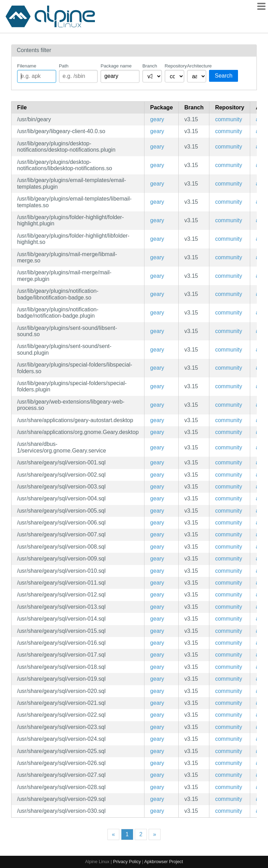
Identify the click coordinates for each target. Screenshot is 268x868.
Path (64, 66)
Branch (150, 66)
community (228, 119)
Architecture (197, 66)
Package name (116, 66)
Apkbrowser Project (163, 862)
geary (157, 119)
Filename (27, 66)
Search (224, 76)
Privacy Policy (127, 862)
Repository (174, 66)
